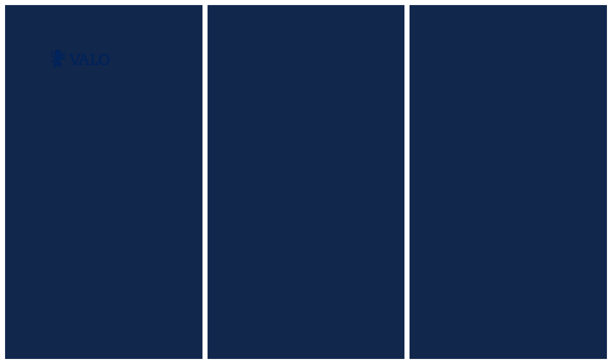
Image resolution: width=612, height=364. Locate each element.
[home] (79, 59)
